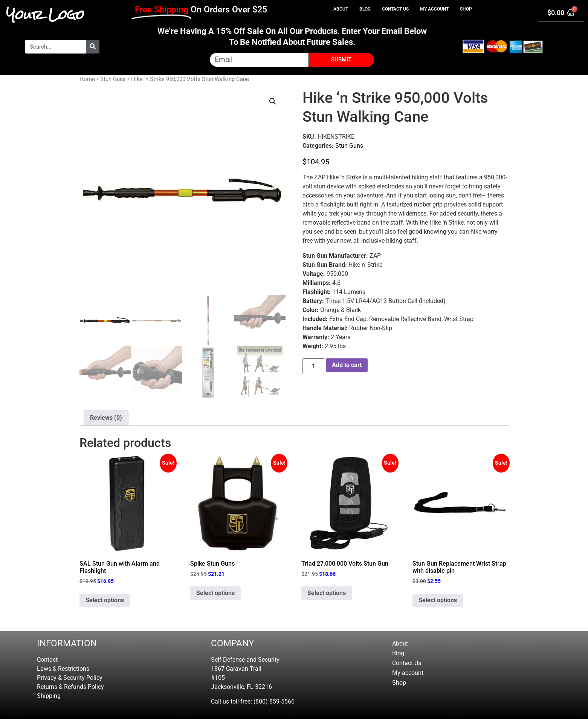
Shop (466, 9)
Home (87, 79)
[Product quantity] (313, 366)
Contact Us (395, 9)
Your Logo (45, 15)
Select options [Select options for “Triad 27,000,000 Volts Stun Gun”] (327, 593)
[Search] (93, 47)
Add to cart (347, 365)
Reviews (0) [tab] (106, 418)
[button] (273, 101)
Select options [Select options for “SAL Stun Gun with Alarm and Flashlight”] (105, 600)
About (341, 9)
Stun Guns (113, 79)
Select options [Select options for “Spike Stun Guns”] (215, 593)
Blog (365, 9)
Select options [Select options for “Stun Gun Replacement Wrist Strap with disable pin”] (438, 600)
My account (434, 9)
